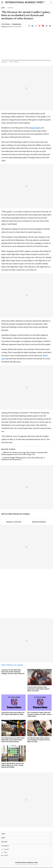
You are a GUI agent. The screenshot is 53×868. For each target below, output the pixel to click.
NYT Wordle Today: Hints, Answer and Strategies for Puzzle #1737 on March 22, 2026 (39, 740)
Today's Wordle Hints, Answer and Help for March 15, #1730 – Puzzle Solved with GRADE (12, 765)
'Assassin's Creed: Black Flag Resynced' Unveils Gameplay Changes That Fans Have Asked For (13, 672)
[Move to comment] (50, 26)
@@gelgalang (17, 24)
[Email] (46, 26)
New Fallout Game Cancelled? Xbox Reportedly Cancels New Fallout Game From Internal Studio (13, 740)
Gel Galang (7, 24)
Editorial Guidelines (39, 522)
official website (35, 128)
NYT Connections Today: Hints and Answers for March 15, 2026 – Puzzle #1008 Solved (39, 714)
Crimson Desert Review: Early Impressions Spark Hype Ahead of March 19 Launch (38, 689)
